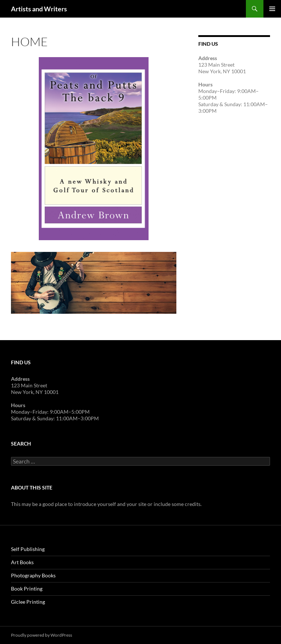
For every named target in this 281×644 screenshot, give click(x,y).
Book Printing (27, 589)
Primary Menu (272, 9)
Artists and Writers (39, 9)
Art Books (22, 562)
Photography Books (33, 575)
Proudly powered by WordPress (42, 635)
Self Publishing (28, 549)
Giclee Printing (28, 602)
